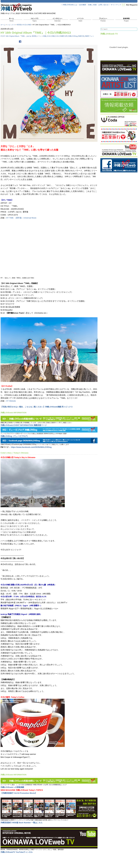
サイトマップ (116, 5)
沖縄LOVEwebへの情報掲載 (12, 787)
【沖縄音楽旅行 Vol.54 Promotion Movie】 (19, 793)
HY (2, 36)
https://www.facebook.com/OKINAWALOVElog (31, 447)
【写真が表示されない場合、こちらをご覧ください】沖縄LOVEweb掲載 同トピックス (37, 407)
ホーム (3, 25)
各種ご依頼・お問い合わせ (98, 5)
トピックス (11, 25)
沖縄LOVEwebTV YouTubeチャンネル (17, 852)
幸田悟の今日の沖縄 (24, 25)
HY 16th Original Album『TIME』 (15, 36)
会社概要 (83, 5)
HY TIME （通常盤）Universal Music (21, 218)
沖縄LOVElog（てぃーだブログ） (15, 436)
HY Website (11, 401)
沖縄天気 (81, 36)
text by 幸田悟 (32, 36)
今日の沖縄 (51, 36)
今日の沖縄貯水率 (61, 36)
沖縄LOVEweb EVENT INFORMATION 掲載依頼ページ (24, 425)
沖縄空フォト (89, 36)
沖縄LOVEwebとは (70, 5)
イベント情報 (42, 36)
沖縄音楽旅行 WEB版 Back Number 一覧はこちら (22, 823)
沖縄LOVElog (73, 36)
